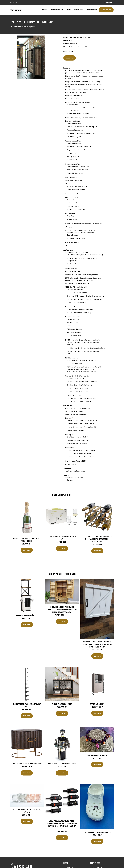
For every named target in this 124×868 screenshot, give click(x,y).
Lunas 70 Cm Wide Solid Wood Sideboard (27, 764)
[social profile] (19, 3)
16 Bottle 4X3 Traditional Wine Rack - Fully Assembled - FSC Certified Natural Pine (97, 539)
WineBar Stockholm (75, 10)
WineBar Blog (92, 10)
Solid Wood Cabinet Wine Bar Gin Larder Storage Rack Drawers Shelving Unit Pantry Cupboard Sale (62, 609)
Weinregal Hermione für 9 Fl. (27, 615)
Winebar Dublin (58, 10)
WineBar (45, 10)
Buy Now (70, 58)
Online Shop (106, 10)
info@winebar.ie (107, 2)
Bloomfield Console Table (62, 704)
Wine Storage (77, 37)
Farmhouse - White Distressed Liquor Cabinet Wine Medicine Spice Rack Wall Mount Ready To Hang (97, 644)
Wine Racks (87, 37)
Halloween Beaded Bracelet (97, 755)
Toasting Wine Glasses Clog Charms (97, 832)
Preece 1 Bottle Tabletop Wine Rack (62, 764)
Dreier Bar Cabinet (97, 704)
